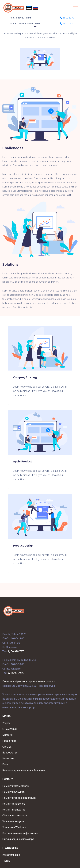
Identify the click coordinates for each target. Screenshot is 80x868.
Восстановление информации (20, 833)
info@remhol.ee (11, 855)
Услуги (6, 723)
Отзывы (7, 747)
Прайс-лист (9, 741)
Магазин (7, 735)
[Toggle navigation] (75, 8)
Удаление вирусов (13, 821)
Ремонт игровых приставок (19, 798)
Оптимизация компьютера (18, 839)
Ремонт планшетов (14, 810)
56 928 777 (16, 651)
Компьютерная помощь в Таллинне (24, 770)
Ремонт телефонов (14, 804)
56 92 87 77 (67, 18)
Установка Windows (14, 827)
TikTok (6, 861)
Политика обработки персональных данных (29, 682)
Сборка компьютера (15, 816)
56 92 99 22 (16, 673)
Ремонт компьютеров (16, 786)
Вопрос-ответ (11, 753)
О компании (10, 729)
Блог (5, 764)
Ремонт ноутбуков (13, 792)
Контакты (8, 758)
